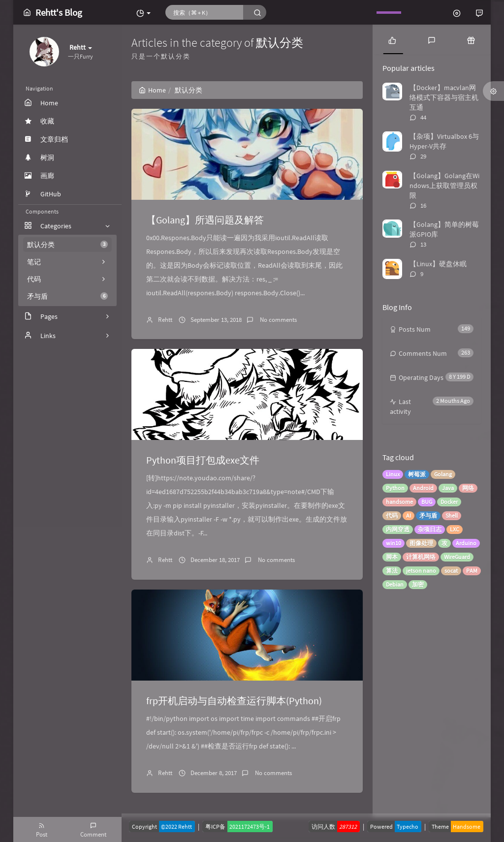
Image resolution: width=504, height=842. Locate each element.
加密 (418, 584)
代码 (392, 515)
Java (448, 488)
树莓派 (417, 474)
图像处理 (421, 543)
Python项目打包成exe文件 (203, 460)
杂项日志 (430, 529)
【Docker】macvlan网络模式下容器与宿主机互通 (444, 97)
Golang (443, 474)
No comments (278, 320)
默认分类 (67, 245)
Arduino (466, 543)
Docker (449, 502)
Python (395, 488)
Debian (395, 584)
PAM (472, 571)
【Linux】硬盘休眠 (438, 264)
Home (152, 90)
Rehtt (165, 320)
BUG (427, 502)
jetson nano (421, 571)
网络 (468, 488)
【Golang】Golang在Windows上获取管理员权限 (444, 186)
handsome (399, 502)
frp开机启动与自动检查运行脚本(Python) (234, 701)
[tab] (392, 39)
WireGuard (457, 557)
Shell (452, 515)
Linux (393, 474)
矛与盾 (67, 296)
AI (409, 515)
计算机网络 (421, 557)
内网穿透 (398, 529)
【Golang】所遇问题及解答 (205, 220)
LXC (455, 529)
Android (423, 488)
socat (451, 571)
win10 (394, 543)
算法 (392, 571)
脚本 (392, 557)
